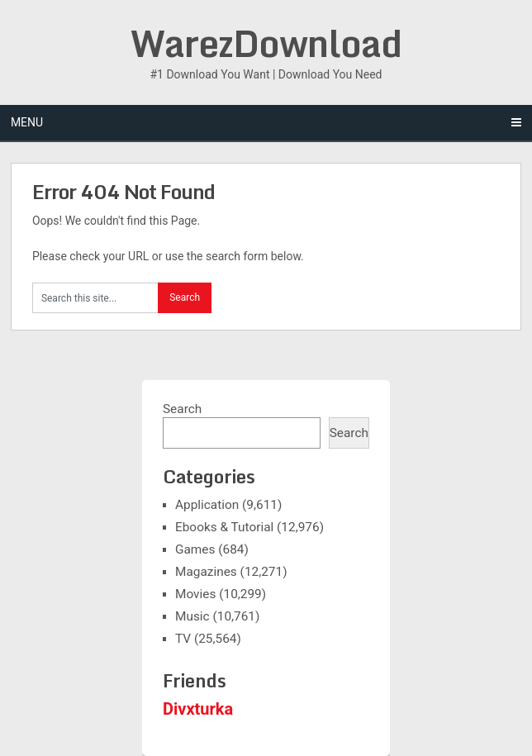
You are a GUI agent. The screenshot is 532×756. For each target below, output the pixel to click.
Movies (195, 594)
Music (192, 616)
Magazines (206, 572)
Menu (27, 122)
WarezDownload (266, 43)
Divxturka (198, 709)
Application (207, 505)
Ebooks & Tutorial (224, 527)
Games (195, 549)
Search (182, 409)
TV (183, 639)
